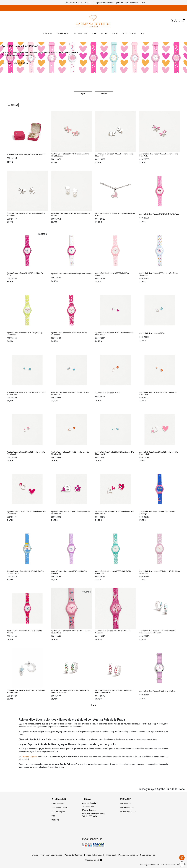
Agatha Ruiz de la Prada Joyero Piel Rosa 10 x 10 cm (26, 154)
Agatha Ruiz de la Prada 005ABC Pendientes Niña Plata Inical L (158, 393)
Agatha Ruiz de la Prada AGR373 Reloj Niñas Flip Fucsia (25, 274)
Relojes (104, 94)
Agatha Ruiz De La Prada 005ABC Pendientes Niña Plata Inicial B (70, 513)
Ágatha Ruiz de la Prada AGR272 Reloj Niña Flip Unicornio (113, 632)
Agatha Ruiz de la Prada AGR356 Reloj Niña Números (71, 273)
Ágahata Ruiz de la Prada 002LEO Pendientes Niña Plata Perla (70, 214)
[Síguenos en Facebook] (98, 860)
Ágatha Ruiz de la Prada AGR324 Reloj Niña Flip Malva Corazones (160, 572)
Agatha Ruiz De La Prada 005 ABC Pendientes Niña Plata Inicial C (26, 513)
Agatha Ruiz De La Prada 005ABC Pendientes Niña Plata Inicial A (115, 513)
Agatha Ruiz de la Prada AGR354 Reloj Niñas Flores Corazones (159, 274)
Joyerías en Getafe (59, 808)
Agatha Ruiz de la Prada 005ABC (152, 333)
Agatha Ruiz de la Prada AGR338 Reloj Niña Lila (157, 691)
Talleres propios (58, 812)
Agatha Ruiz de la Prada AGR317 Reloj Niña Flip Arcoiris (25, 632)
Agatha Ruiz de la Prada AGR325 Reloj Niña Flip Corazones (69, 334)
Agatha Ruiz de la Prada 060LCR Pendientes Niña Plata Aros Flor (26, 691)
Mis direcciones (127, 808)
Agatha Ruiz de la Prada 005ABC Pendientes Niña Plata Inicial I (114, 334)
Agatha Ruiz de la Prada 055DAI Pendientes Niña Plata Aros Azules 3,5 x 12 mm (158, 632)
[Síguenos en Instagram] (101, 860)
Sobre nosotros (58, 804)
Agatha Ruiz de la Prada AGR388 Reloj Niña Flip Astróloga (157, 513)
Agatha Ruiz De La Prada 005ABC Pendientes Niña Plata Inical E (115, 453)
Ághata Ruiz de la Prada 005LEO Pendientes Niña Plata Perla (26, 214)
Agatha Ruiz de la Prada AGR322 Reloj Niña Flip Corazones (113, 572)
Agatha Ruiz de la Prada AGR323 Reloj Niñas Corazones (112, 274)
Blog (53, 816)
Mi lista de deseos (128, 812)
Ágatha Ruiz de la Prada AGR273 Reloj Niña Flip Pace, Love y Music (71, 632)
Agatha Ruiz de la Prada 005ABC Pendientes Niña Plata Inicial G (70, 453)
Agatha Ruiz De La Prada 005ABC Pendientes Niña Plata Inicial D (159, 453)
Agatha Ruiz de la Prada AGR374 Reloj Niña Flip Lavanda (69, 572)
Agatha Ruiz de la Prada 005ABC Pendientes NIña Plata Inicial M (70, 393)
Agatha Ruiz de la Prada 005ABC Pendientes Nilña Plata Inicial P (26, 393)
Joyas (83, 94)
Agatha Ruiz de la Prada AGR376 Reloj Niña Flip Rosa (159, 214)
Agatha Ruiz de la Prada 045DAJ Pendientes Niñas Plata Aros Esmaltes (114, 691)
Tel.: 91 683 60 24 (90, 816)
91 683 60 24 (72, 3)
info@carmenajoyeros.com (94, 813)
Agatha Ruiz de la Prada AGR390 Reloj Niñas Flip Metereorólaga (25, 572)
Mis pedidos (125, 804)
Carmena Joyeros (11, 52)
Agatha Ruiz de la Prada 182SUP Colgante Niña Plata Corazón (115, 214)
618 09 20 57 (86, 3)
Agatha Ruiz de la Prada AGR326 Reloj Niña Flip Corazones (25, 334)
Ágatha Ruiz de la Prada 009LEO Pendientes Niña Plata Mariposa (70, 155)
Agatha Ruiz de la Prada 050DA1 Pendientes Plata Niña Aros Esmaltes (70, 691)
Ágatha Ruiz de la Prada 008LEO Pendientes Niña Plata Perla (114, 155)
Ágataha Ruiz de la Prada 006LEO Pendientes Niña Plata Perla (159, 155)
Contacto (55, 820)
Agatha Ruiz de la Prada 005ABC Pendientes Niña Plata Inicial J (26, 453)
